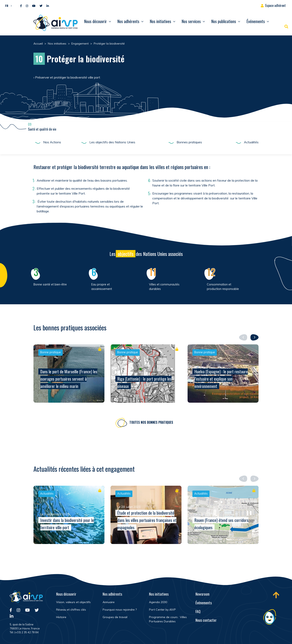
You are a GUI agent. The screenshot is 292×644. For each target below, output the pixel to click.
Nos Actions (52, 142)
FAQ (198, 611)
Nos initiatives (160, 21)
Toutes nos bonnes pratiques (151, 423)
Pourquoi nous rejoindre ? (120, 610)
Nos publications (224, 21)
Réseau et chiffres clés (71, 610)
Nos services (191, 21)
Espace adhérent (275, 5)
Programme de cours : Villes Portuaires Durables (168, 619)
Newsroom (202, 594)
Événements (256, 21)
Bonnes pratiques (189, 142)
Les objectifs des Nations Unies (112, 142)
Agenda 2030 (158, 602)
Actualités (251, 142)
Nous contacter (206, 620)
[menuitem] (7, 5)
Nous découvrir (96, 21)
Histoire (61, 617)
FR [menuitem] (7, 6)
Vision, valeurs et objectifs (73, 602)
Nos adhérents (128, 21)
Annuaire (109, 602)
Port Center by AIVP (162, 610)
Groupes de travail (115, 617)
